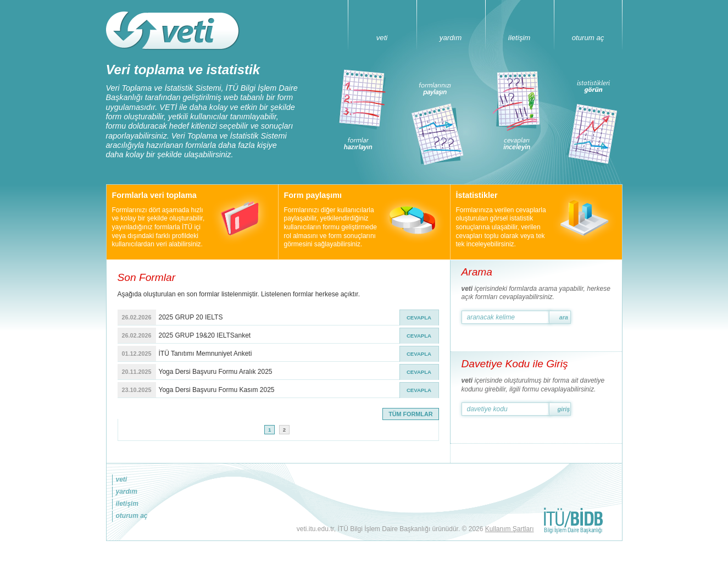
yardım (451, 38)
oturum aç (588, 38)
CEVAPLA (419, 318)
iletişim (519, 38)
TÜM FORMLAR (410, 414)
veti (382, 38)
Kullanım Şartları (510, 529)
